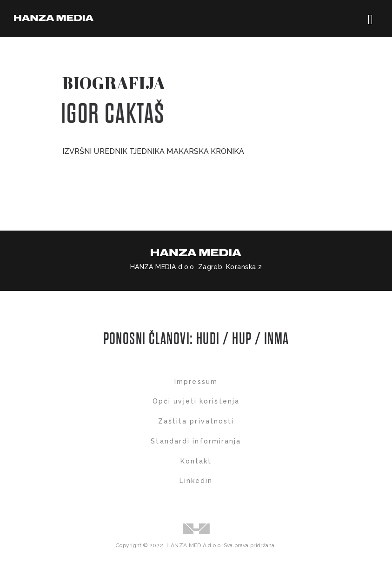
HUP (242, 339)
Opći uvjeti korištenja (196, 401)
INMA (277, 339)
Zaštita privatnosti (196, 421)
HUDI (209, 339)
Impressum (196, 382)
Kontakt (196, 461)
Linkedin (196, 481)
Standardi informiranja (196, 441)
